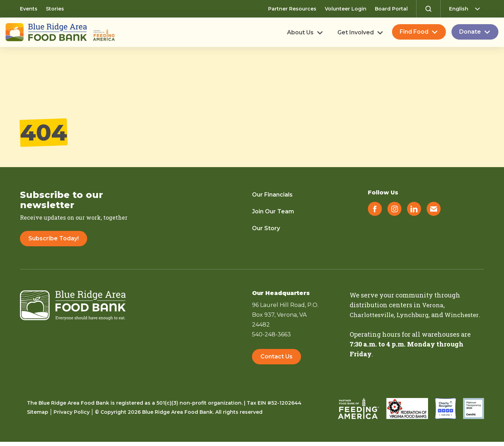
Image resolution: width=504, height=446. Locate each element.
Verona (433, 305)
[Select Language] (467, 9)
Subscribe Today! (54, 238)
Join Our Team (273, 211)
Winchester (368, 324)
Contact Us (276, 358)
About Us (300, 33)
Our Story (266, 228)
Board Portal (391, 9)
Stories (55, 9)
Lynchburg (417, 315)
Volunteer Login (346, 9)
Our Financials (272, 195)
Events (29, 9)
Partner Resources (292, 9)
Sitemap (38, 416)
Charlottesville (373, 315)
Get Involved (356, 33)
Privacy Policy (72, 416)
